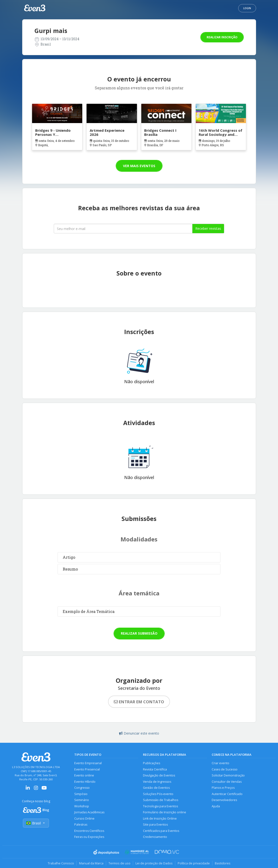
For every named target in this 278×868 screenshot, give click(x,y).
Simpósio (81, 794)
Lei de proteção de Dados (154, 863)
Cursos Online (84, 819)
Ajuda (216, 806)
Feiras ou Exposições (89, 837)
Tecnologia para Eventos (160, 806)
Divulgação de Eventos (159, 775)
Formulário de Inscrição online (165, 812)
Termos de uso (119, 863)
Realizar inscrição (222, 37)
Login (247, 8)
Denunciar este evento (139, 733)
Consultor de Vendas (227, 782)
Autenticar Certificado (227, 794)
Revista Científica (155, 769)
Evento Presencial (87, 769)
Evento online (84, 775)
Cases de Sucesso (225, 769)
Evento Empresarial (88, 763)
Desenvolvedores (224, 800)
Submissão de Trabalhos (161, 800)
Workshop (82, 806)
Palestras (81, 825)
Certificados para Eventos (161, 831)
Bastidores (223, 863)
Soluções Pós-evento (158, 794)
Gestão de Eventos (156, 788)
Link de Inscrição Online (160, 819)
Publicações (152, 763)
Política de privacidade (194, 863)
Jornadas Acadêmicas (89, 812)
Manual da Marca (91, 863)
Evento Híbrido (85, 782)
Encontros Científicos (89, 831)
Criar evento (220, 763)
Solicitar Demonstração (228, 775)
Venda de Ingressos (157, 782)
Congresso (82, 788)
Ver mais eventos (139, 166)
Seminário (82, 800)
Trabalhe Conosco (61, 863)
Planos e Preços (223, 788)
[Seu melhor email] (123, 229)
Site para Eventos (155, 825)
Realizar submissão (139, 633)
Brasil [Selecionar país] (36, 823)
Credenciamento (155, 837)
